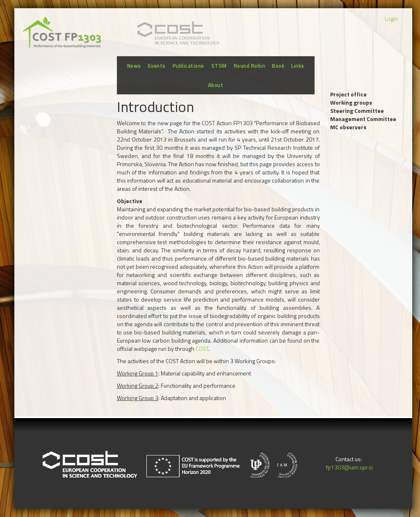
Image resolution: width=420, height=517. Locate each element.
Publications (188, 66)
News (134, 66)
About (216, 85)
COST (202, 349)
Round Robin (250, 66)
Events (157, 66)
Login (391, 19)
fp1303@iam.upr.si (349, 467)
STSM (219, 66)
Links (298, 66)
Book (278, 66)
